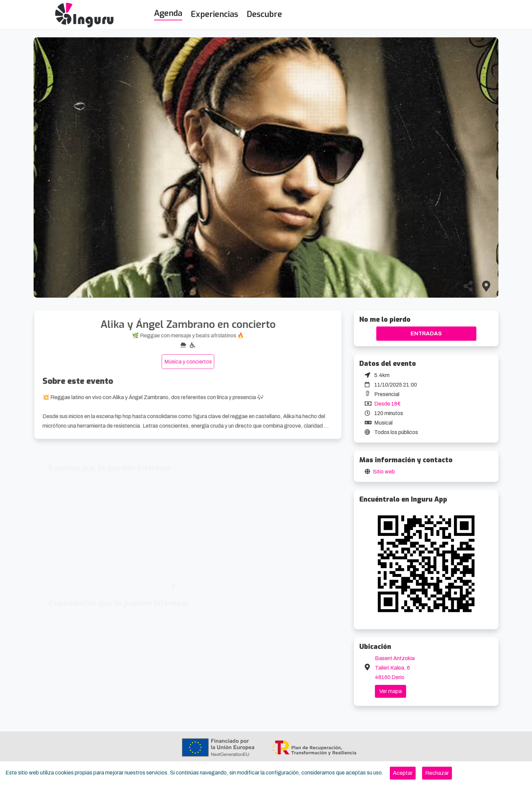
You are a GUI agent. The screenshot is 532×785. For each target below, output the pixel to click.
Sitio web (384, 472)
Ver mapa (391, 691)
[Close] (403, 773)
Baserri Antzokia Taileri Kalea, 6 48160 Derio (395, 668)
